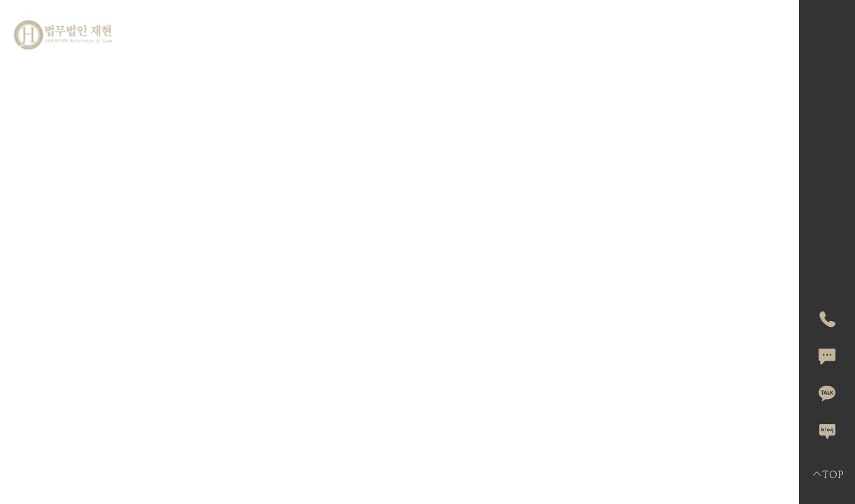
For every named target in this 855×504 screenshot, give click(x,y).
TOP (827, 475)
